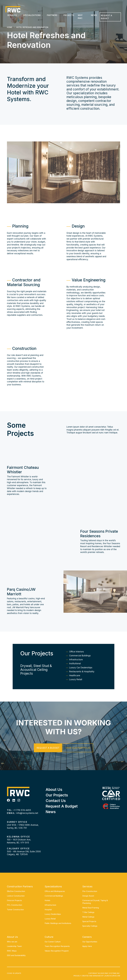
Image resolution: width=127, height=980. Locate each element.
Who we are (12, 942)
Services (12, 15)
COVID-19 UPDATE (14, 973)
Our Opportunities (90, 942)
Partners (52, 15)
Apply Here (87, 946)
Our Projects (57, 795)
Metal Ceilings (88, 917)
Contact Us (56, 801)
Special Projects (89, 921)
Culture (49, 937)
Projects (69, 15)
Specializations (32, 15)
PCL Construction (15, 905)
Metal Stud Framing (91, 908)
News (94, 15)
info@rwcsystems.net (27, 813)
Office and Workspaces (55, 891)
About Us (54, 790)
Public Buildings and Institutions (58, 923)
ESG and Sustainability (16, 955)
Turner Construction (15, 910)
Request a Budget (48, 748)
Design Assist (88, 896)
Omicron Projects (14, 900)
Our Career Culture (53, 942)
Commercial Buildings (80, 664)
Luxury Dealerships (53, 914)
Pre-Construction (90, 891)
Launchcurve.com (112, 976)
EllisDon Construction (16, 891)
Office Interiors (77, 660)
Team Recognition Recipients (57, 946)
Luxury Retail (76, 688)
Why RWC (80, 17)
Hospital (48, 910)
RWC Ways (12, 951)
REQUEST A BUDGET (106, 17)
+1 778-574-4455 (22, 810)
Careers (87, 937)
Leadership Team (14, 946)
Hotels (47, 900)
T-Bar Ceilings (88, 912)
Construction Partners (20, 886)
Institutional (75, 672)
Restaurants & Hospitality (82, 680)
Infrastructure (76, 668)
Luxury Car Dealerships (81, 676)
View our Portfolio (78, 748)
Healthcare (75, 684)
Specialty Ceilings (90, 926)
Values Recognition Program (57, 951)
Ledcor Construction (16, 896)
